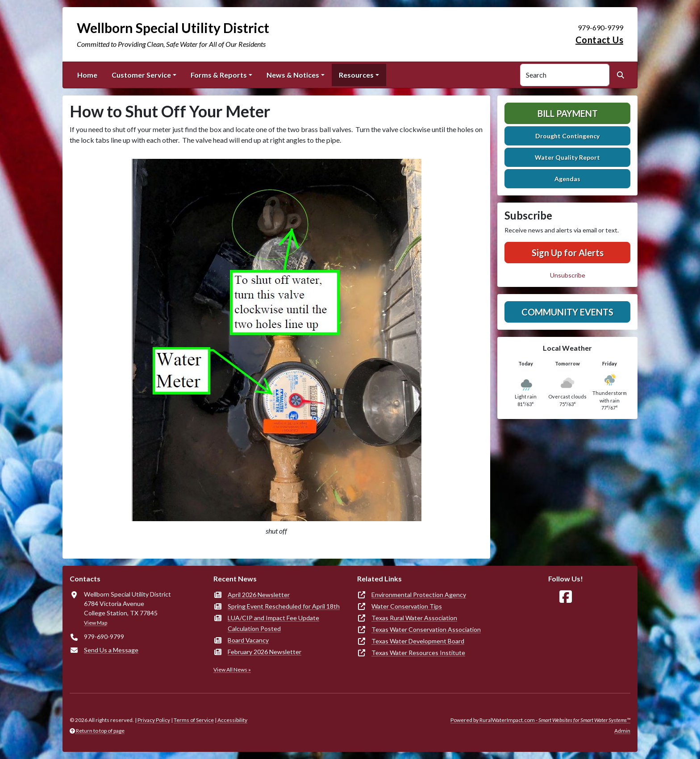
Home (87, 75)
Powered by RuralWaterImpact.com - (540, 720)
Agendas (567, 179)
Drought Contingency (567, 136)
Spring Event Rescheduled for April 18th (284, 606)
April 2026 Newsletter (259, 595)
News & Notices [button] (293, 75)
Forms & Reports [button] (219, 75)
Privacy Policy (154, 720)
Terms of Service (194, 720)
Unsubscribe (568, 275)
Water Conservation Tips (407, 606)
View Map (96, 623)
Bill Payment (568, 113)
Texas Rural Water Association (414, 618)
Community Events (567, 312)
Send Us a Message (111, 650)
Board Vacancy (248, 640)
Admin (622, 731)
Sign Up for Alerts (568, 253)
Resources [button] (356, 75)
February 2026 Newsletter (265, 652)
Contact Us (599, 40)
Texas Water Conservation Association (426, 629)
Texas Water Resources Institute (418, 653)
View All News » (232, 670)
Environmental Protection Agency (419, 595)
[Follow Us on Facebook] (566, 597)
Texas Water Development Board (418, 641)
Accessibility (232, 720)
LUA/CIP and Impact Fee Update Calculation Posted (273, 623)
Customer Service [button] (141, 75)
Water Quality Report (567, 157)
